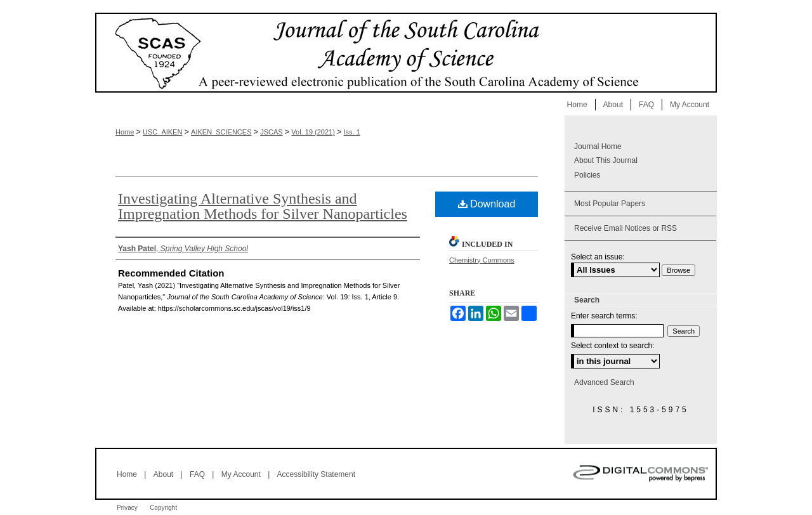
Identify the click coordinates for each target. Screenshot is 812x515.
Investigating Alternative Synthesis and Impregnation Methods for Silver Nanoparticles (263, 206)
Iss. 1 (352, 132)
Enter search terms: (604, 316)
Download (487, 204)
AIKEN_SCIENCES (221, 132)
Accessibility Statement (316, 474)
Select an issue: (598, 257)
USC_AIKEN (162, 132)
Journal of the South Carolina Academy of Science (406, 53)
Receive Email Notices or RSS (625, 228)
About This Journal (606, 160)
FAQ (197, 474)
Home (125, 132)
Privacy (127, 508)
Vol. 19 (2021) (313, 132)
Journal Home (598, 147)
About (163, 474)
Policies (587, 175)
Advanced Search (604, 382)
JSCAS (271, 132)
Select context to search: (612, 346)
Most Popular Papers (610, 204)
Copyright (163, 508)
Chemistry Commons (482, 260)
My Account (241, 474)
